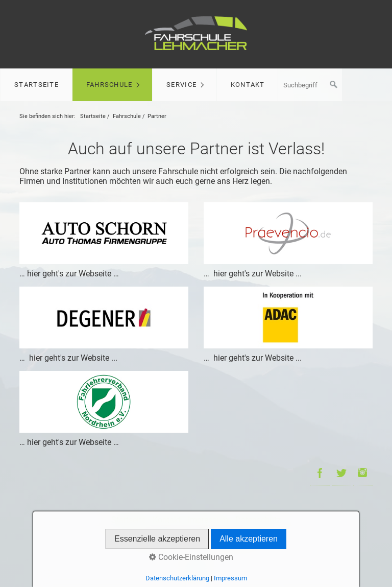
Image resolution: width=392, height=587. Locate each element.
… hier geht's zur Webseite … (69, 274)
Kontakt (248, 85)
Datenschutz (258, 520)
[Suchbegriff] (310, 85)
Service (181, 85)
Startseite (36, 85)
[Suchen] (334, 85)
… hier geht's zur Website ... (253, 274)
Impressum (208, 520)
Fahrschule (109, 85)
